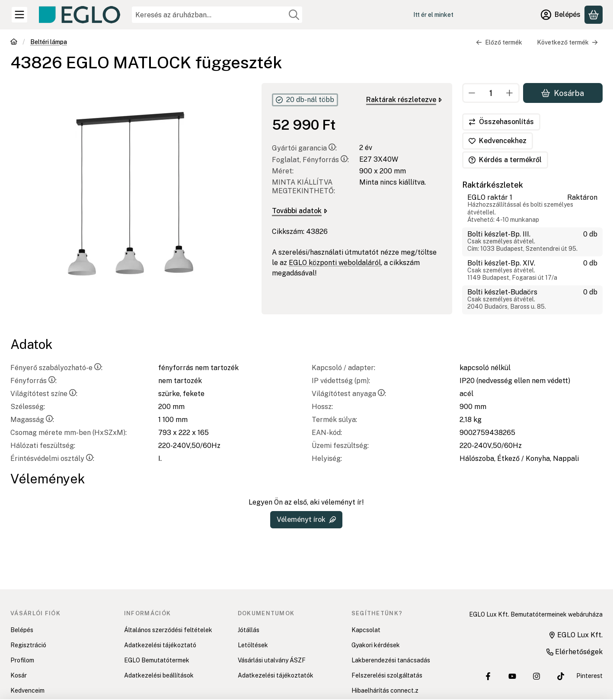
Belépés (22, 630)
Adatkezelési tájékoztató (160, 645)
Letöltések (253, 645)
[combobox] (217, 15)
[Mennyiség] (491, 93)
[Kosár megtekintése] (594, 15)
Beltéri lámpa (49, 42)
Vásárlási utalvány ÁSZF (272, 660)
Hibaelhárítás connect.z (385, 690)
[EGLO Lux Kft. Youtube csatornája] (512, 676)
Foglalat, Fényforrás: (310, 160)
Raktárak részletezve (404, 100)
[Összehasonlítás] (501, 122)
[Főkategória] (14, 43)
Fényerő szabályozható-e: (56, 368)
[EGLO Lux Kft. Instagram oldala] (536, 676)
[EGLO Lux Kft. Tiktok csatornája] (561, 676)
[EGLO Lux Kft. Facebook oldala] (488, 676)
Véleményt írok (306, 519)
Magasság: (32, 420)
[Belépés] (561, 15)
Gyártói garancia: (304, 148)
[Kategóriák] (19, 15)
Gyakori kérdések (376, 645)
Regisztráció (28, 645)
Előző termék (499, 42)
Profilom (22, 660)
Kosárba (563, 93)
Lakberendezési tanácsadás (391, 660)
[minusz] (472, 93)
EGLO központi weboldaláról (335, 263)
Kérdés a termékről (505, 160)
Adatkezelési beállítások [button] (159, 675)
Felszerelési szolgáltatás (387, 675)
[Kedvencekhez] (498, 141)
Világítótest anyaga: (349, 394)
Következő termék (567, 42)
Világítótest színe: (44, 394)
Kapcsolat (366, 630)
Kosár (19, 675)
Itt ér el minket (433, 15)
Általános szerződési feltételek (168, 630)
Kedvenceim (27, 690)
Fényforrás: (34, 381)
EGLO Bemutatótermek (157, 660)
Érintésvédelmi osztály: (52, 459)
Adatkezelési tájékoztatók (276, 675)
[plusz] (510, 93)
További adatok (300, 211)
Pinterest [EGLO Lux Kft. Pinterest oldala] (589, 676)
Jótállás (249, 630)
